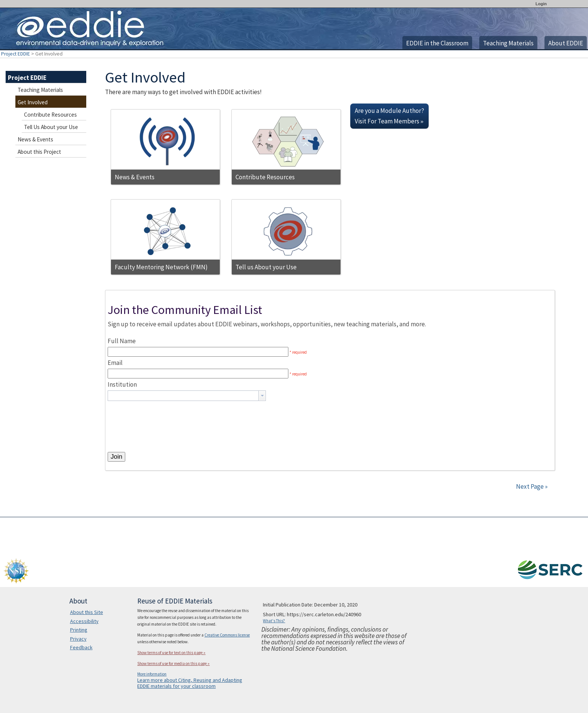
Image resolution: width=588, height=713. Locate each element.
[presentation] (165, 416)
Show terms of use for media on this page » (173, 663)
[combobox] (187, 396)
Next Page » (531, 486)
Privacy (78, 639)
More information (152, 674)
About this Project (39, 152)
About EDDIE (566, 43)
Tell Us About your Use (51, 127)
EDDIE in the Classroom (437, 43)
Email (115, 363)
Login (541, 4)
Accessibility (84, 621)
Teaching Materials (508, 43)
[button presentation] (262, 396)
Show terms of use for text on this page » (171, 653)
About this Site (87, 612)
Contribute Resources (50, 115)
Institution (122, 384)
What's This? (274, 621)
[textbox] (183, 396)
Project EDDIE (16, 54)
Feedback (81, 647)
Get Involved (33, 102)
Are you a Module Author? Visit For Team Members (389, 116)
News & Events (35, 139)
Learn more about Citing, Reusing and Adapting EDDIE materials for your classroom (190, 683)
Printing (79, 630)
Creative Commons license (227, 635)
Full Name (122, 341)
